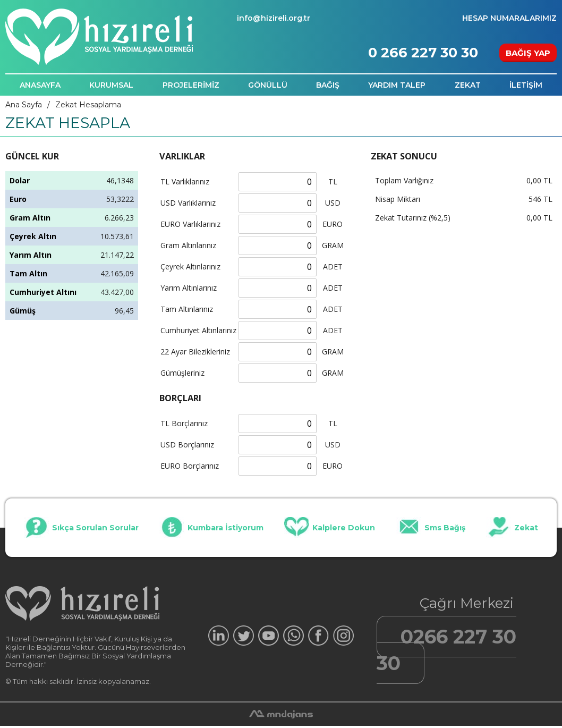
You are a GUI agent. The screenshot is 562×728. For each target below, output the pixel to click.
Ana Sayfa (24, 105)
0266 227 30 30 (446, 650)
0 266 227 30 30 (423, 53)
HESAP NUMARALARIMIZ (509, 18)
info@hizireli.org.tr (274, 18)
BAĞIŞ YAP (528, 53)
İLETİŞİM (526, 85)
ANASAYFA (40, 85)
